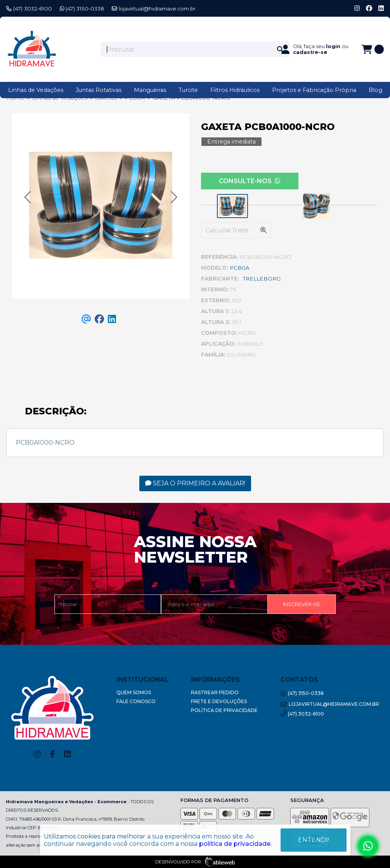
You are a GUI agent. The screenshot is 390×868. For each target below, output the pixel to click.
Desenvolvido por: (195, 862)
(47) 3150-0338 (82, 9)
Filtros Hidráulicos (235, 90)
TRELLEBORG (262, 279)
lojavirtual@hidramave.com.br (154, 9)
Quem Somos (134, 692)
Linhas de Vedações (36, 90)
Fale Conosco (136, 701)
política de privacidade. (235, 844)
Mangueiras (150, 90)
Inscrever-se (302, 604)
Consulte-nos (250, 181)
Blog (375, 90)
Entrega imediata (231, 142)
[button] (27, 197)
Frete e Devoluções (219, 701)
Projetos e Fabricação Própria (314, 90)
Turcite (188, 90)
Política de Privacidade (224, 710)
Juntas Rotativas (99, 90)
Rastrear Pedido (215, 692)
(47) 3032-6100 (29, 9)
